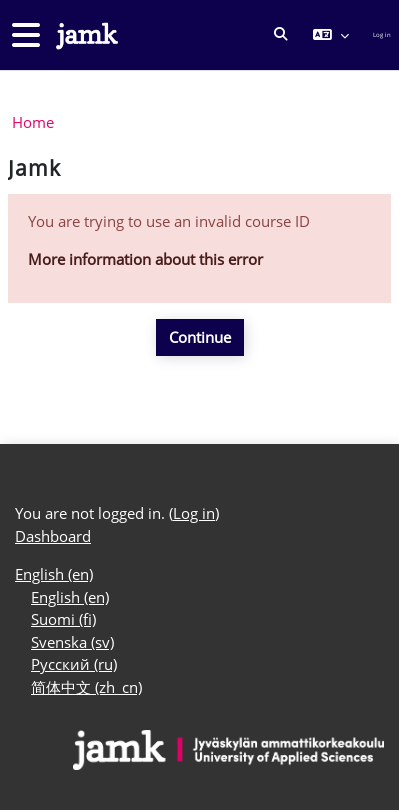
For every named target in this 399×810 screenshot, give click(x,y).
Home (33, 122)
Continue (200, 337)
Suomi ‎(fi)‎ (63, 619)
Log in (382, 34)
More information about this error (145, 259)
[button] (281, 35)
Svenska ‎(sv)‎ (72, 642)
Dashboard (53, 536)
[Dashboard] (85, 35)
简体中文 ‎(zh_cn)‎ (86, 687)
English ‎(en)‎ (54, 574)
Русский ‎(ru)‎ (74, 664)
